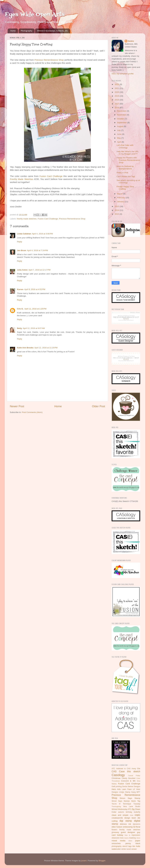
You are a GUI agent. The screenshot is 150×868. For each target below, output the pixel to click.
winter (124, 849)
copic (137, 815)
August (120, 126)
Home (13, 31)
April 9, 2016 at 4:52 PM (35, 289)
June (119, 134)
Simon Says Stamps (121, 801)
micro (138, 838)
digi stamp (126, 821)
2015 (117, 206)
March (120, 194)
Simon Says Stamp (130, 798)
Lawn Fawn (127, 789)
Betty (19, 328)
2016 (117, 108)
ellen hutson (117, 827)
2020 (117, 92)
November (122, 115)
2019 (117, 96)
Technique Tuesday (132, 804)
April (119, 142)
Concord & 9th (128, 781)
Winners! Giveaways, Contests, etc (52, 31)
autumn (121, 812)
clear (131, 815)
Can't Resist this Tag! (126, 176)
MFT (138, 792)
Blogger (102, 861)
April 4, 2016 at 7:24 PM (37, 250)
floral (138, 827)
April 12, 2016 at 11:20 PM (46, 348)
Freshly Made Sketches (22, 179)
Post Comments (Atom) (32, 412)
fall (134, 827)
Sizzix (133, 801)
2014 (117, 210)
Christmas (116, 778)
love (122, 838)
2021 (117, 88)
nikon (130, 841)
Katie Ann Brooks (25, 348)
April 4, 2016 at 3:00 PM (42, 234)
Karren (20, 289)
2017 (117, 104)
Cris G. (20, 309)
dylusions (136, 824)
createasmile (117, 818)
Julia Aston (22, 270)
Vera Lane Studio (132, 806)
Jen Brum (22, 250)
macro (126, 838)
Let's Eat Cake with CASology (125, 146)
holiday (120, 835)
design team (130, 818)
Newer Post (17, 406)
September (122, 123)
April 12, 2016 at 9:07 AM (34, 328)
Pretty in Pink (122, 173)
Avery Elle (136, 769)
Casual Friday (134, 775)
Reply (20, 242)
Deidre (131, 41)
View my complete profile (123, 74)
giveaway (115, 832)
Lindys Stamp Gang (127, 792)
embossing (128, 827)
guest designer (128, 832)
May (119, 138)
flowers (114, 830)
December (122, 111)
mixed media (119, 841)
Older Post (99, 406)
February (121, 198)
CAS (114, 771)
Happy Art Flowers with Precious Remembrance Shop (128, 160)
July (119, 130)
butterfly (137, 812)
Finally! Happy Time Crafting (125, 188)
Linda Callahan (24, 234)
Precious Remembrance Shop (49, 60)
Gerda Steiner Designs (131, 787)
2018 (117, 100)
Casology (118, 775)
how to (127, 835)
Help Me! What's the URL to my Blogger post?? (128, 153)
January (121, 202)
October (121, 119)
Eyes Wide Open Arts (35, 15)
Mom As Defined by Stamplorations (125, 167)
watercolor (116, 849)
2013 (117, 214)
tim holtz (136, 846)
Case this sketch (130, 771)
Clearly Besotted (129, 778)
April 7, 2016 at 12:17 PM (39, 270)
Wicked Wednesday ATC (121, 809)
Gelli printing (117, 787)
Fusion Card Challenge (51, 176)
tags (130, 846)
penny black (133, 843)
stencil (125, 846)
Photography (27, 31)
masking (132, 838)
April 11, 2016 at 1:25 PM (35, 309)
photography (117, 846)
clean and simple (120, 815)
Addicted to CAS (123, 769)
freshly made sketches (27, 219)
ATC (113, 769)
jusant (84, 861)
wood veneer (132, 849)
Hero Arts (116, 789)
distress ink (126, 824)
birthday (129, 812)
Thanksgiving (116, 806)
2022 (117, 84)
